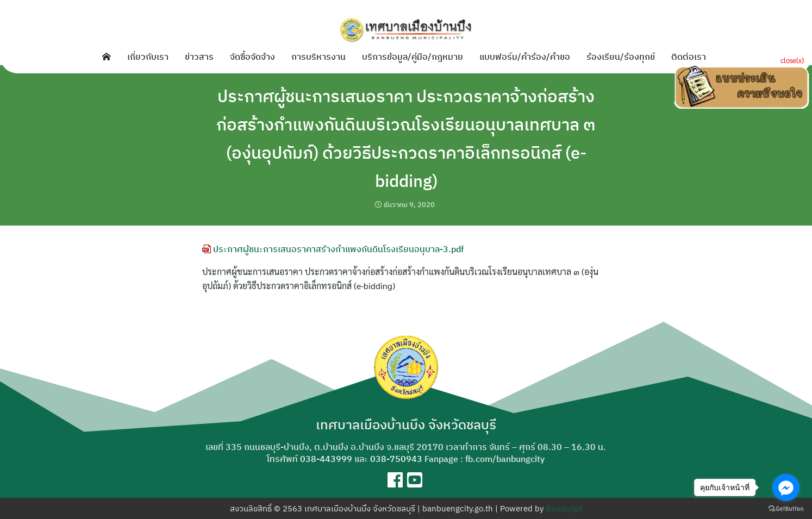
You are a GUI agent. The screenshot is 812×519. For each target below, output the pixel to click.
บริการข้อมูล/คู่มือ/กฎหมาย (413, 57)
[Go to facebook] (786, 487)
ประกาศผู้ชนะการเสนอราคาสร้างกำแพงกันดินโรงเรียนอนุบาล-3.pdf (333, 249)
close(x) (792, 60)
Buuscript (564, 508)
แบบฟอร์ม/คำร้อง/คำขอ (525, 57)
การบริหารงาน (318, 57)
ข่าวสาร (199, 57)
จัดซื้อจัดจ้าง (252, 57)
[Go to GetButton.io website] (786, 508)
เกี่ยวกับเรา (148, 57)
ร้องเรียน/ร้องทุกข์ (621, 57)
